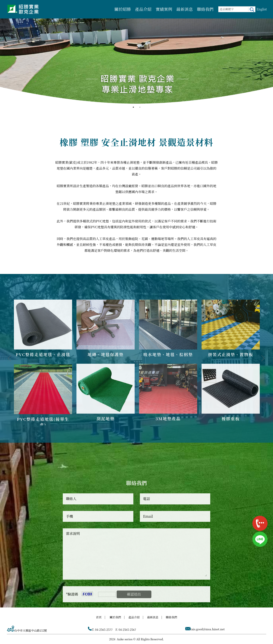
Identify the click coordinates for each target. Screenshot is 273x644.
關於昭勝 (123, 9)
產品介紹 (143, 9)
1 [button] (133, 107)
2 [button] (140, 107)
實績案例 (164, 9)
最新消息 (185, 9)
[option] (136, 52)
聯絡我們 (205, 9)
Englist (262, 9)
